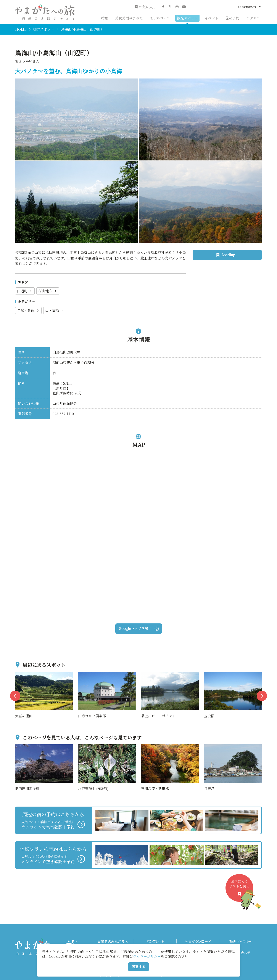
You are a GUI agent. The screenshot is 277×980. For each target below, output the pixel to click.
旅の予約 (232, 18)
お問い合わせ (241, 953)
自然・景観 (28, 310)
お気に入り (145, 7)
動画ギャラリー (241, 941)
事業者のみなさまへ (113, 941)
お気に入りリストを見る (241, 890)
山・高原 (55, 310)
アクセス (253, 18)
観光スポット (187, 18)
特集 (105, 18)
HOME (21, 29)
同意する (138, 967)
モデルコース (160, 18)
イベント (212, 18)
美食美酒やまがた (129, 18)
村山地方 (48, 291)
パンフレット (155, 941)
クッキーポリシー (147, 956)
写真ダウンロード (198, 941)
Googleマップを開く (139, 629)
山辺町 (25, 291)
